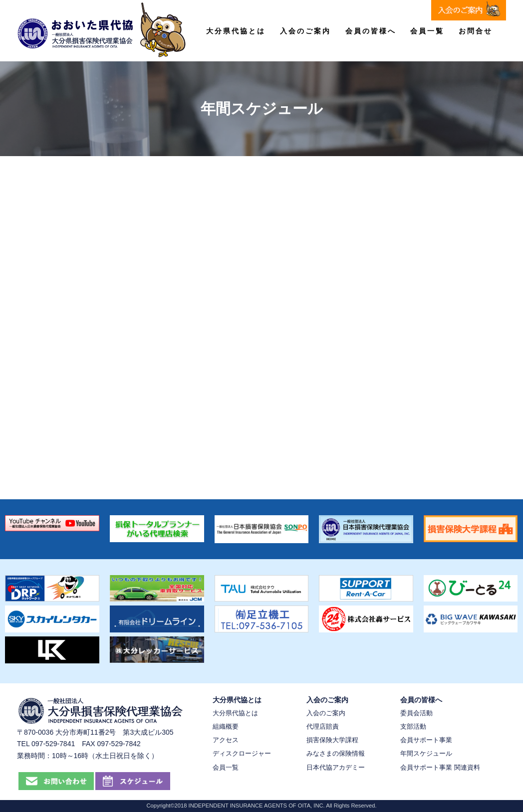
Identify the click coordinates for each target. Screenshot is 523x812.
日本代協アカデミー (336, 767)
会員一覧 (427, 31)
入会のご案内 (305, 31)
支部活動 (413, 726)
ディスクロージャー (242, 753)
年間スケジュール (426, 753)
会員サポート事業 (426, 740)
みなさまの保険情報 (336, 753)
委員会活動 (416, 713)
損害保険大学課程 (332, 740)
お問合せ (476, 31)
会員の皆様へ (371, 31)
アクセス (226, 740)
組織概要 (226, 726)
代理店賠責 (323, 726)
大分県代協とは (236, 31)
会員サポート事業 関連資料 (440, 767)
